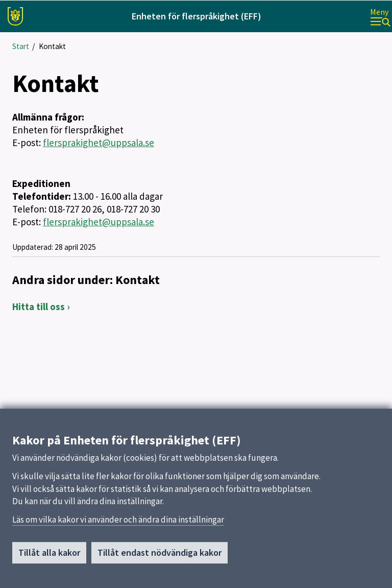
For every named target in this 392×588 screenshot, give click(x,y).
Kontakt (52, 46)
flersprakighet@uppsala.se (99, 143)
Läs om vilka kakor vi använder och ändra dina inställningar (118, 530)
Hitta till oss (39, 307)
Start (21, 46)
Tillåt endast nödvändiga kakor (160, 563)
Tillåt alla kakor (49, 563)
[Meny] (380, 17)
